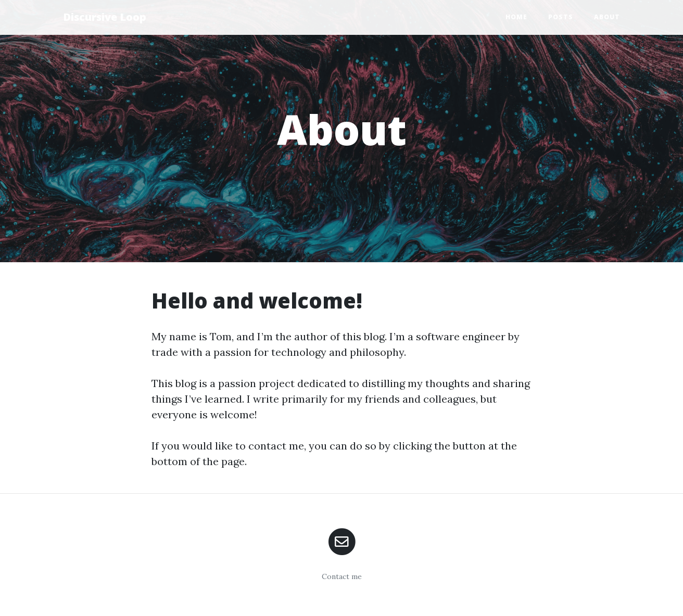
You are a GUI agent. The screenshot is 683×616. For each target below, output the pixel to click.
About (607, 17)
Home (516, 17)
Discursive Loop (105, 17)
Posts (561, 17)
